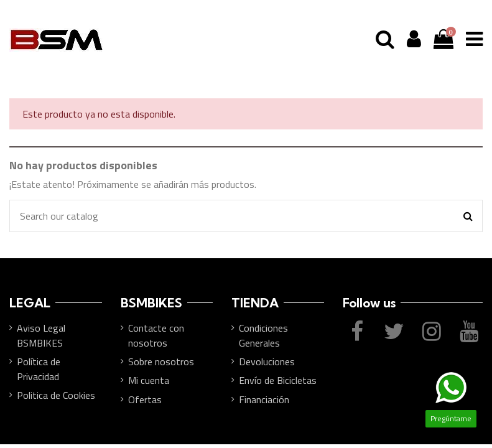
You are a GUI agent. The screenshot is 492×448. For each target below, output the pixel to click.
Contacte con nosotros (156, 335)
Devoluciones (267, 362)
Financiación (264, 399)
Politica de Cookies (56, 395)
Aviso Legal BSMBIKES (41, 335)
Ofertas (145, 399)
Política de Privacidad (39, 369)
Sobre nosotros (161, 362)
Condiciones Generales (263, 335)
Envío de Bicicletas (278, 380)
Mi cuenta (149, 380)
